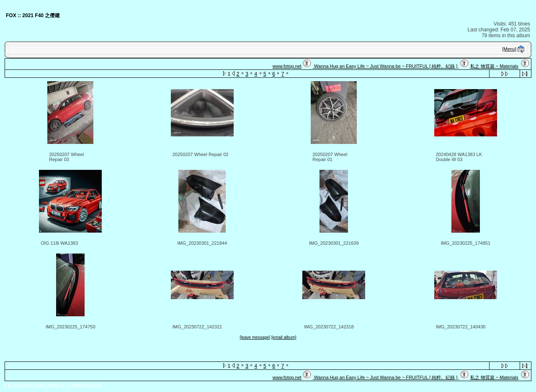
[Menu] (510, 49)
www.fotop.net (287, 66)
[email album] (284, 337)
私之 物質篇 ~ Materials (494, 66)
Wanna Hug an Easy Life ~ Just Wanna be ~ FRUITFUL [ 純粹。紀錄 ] (386, 66)
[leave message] (255, 337)
